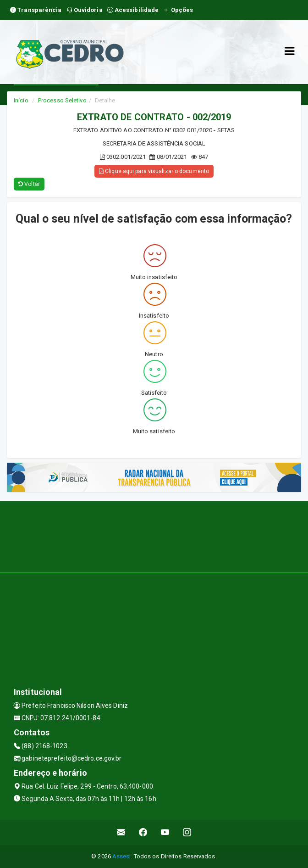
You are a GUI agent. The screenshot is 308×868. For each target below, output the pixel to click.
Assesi (122, 856)
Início (21, 100)
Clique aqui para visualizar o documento (154, 171)
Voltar (29, 184)
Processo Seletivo (62, 100)
